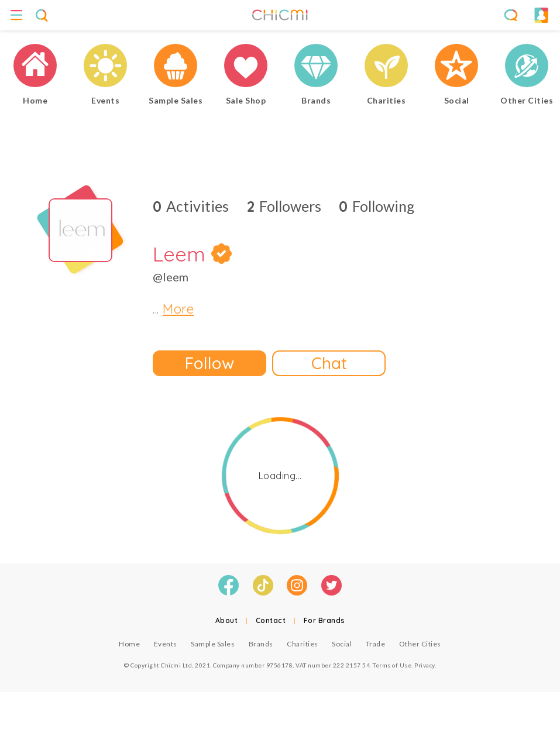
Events (166, 644)
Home (129, 644)
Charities (303, 644)
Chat (329, 363)
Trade (376, 644)
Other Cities (420, 644)
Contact (271, 620)
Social (342, 644)
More (178, 309)
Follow (209, 363)
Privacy (425, 665)
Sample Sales (213, 644)
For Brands (324, 620)
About (227, 620)
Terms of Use (392, 665)
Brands (261, 644)
